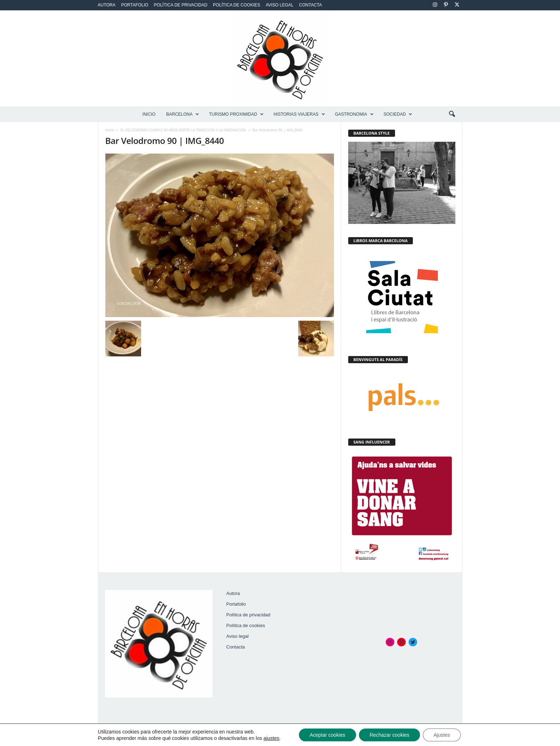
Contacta (310, 5)
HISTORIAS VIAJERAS (299, 114)
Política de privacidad (181, 5)
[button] (452, 114)
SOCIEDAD (398, 114)
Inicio (149, 114)
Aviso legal (280, 5)
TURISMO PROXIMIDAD (236, 114)
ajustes (271, 738)
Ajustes (442, 735)
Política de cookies (236, 5)
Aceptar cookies (327, 735)
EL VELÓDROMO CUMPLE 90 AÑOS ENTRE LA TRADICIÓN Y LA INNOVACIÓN (183, 130)
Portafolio (135, 5)
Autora (107, 5)
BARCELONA (182, 114)
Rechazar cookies (389, 735)
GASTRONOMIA (354, 114)
